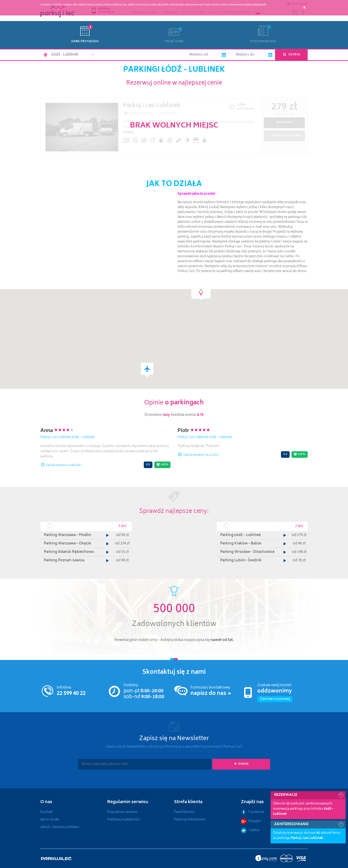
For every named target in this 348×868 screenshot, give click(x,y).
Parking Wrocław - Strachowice (247, 552)
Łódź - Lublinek (83, 438)
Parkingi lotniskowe (190, 820)
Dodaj (241, 764)
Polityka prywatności (124, 820)
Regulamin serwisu (122, 812)
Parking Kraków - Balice (241, 544)
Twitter (250, 830)
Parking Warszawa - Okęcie (67, 544)
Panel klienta (184, 812)
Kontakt (47, 812)
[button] (147, 370)
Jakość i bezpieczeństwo (60, 827)
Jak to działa (50, 820)
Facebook (252, 812)
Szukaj (291, 55)
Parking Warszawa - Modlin (68, 535)
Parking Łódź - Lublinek (241, 535)
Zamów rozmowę (275, 699)
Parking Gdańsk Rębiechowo (69, 552)
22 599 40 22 (71, 694)
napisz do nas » (211, 694)
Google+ (251, 821)
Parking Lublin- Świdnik (241, 561)
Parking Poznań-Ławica (64, 561)
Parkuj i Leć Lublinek (56, 438)
